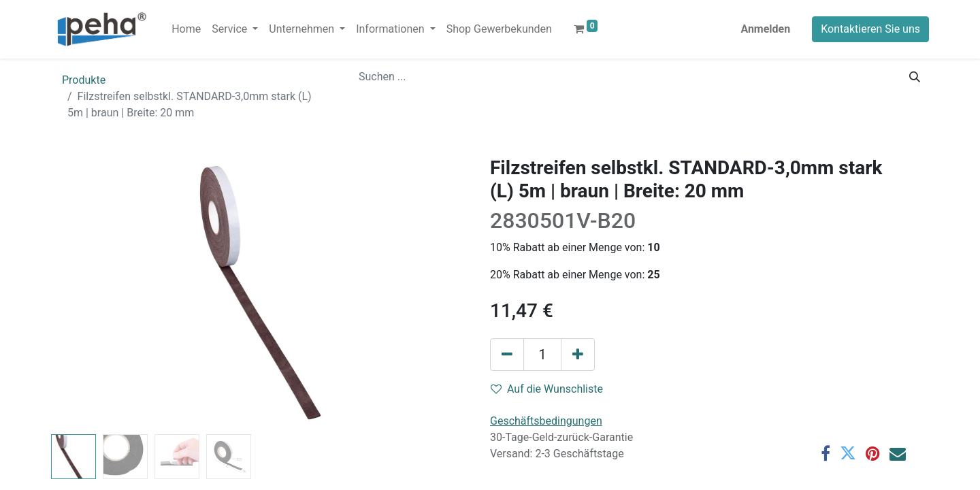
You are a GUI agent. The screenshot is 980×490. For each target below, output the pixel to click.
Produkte (84, 80)
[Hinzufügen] (578, 355)
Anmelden (765, 29)
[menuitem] (186, 29)
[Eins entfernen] (507, 355)
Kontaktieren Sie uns (870, 29)
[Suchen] (915, 77)
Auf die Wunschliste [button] (547, 389)
